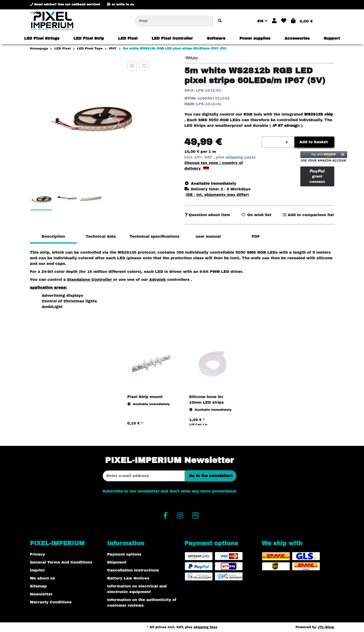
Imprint (37, 570)
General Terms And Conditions (61, 562)
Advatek (158, 280)
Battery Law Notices (128, 578)
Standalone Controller (90, 280)
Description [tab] (53, 236)
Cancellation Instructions (133, 570)
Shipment (117, 562)
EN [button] (262, 21)
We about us (42, 578)
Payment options (124, 554)
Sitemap (38, 586)
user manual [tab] (208, 236)
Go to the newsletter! (211, 476)
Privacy (38, 554)
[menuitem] (42, 38)
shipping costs (241, 157)
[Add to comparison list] (132, 66)
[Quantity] (278, 142)
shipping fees (206, 627)
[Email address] (144, 476)
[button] (274, 21)
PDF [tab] (256, 236)
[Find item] (220, 21)
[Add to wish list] (144, 66)
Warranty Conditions (51, 602)
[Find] (174, 21)
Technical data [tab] (101, 236)
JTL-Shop (326, 627)
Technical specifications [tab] (155, 236)
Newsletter (41, 594)
